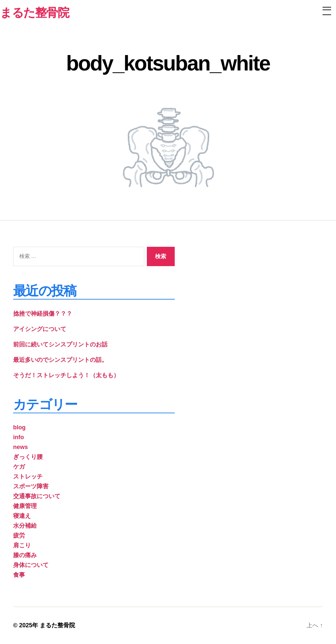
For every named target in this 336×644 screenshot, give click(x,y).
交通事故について (37, 496)
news (20, 447)
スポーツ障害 (31, 486)
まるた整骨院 (57, 625)
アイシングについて (40, 329)
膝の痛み (25, 555)
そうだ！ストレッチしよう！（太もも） (66, 375)
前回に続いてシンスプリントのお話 (60, 344)
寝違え (22, 516)
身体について (31, 565)
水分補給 (25, 526)
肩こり (22, 545)
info (19, 437)
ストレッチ (28, 477)
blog (19, 427)
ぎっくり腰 (28, 457)
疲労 (19, 536)
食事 (19, 575)
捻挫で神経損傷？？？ (43, 314)
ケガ (19, 467)
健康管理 (25, 506)
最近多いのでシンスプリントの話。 (60, 360)
